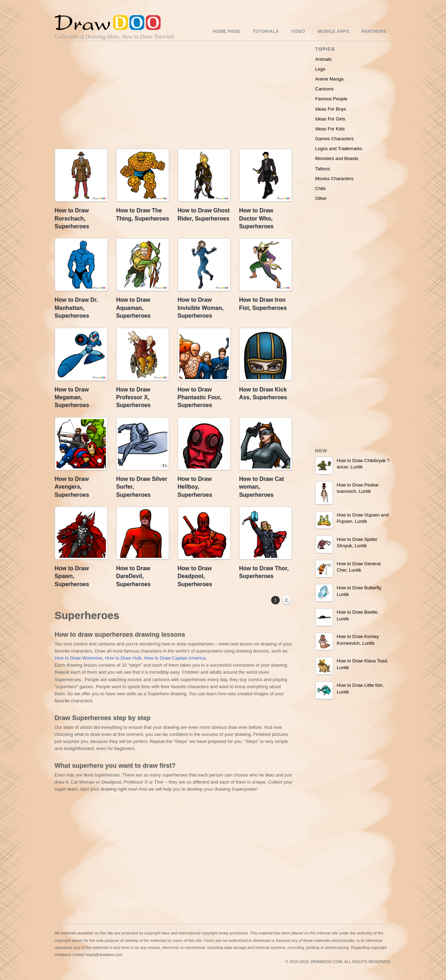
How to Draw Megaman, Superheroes (72, 397)
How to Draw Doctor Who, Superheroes (256, 218)
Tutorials (266, 31)
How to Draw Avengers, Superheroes (72, 487)
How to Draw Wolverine (79, 658)
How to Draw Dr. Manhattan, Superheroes (76, 308)
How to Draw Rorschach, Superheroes (72, 218)
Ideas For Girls (330, 119)
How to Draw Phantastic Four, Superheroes (200, 397)
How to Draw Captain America (175, 658)
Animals (323, 59)
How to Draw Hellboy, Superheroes (195, 487)
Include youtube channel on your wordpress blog (206, 970)
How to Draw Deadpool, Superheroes (195, 576)
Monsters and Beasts (337, 158)
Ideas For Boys (331, 109)
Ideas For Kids (330, 129)
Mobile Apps (334, 31)
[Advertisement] (115, 96)
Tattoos (323, 169)
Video (298, 31)
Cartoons (325, 89)
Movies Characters (334, 179)
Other (321, 198)
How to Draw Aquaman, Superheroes (133, 308)
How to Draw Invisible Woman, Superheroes (201, 308)
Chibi (321, 188)
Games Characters (335, 139)
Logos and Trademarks (339, 149)
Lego (320, 69)
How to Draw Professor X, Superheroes (133, 397)
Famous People (331, 99)
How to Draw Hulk (123, 658)
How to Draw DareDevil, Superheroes (133, 576)
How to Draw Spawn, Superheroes (72, 576)
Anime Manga (329, 79)
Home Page (227, 31)
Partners (374, 31)
